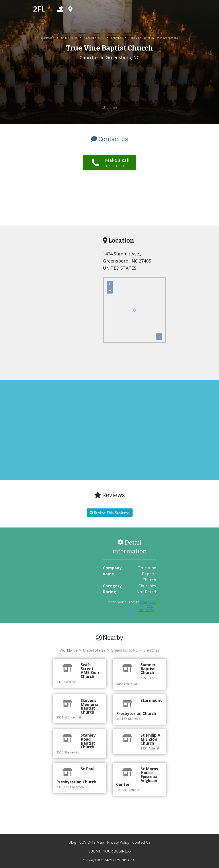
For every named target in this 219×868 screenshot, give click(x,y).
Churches (117, 38)
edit (141, 610)
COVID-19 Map (92, 842)
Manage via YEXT (148, 604)
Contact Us (141, 842)
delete (150, 610)
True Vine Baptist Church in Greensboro (154, 38)
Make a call (117, 162)
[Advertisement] (109, 83)
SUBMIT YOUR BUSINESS (110, 851)
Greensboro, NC (94, 38)
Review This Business (110, 513)
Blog (73, 842)
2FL (39, 9)
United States (69, 38)
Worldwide (48, 38)
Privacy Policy (119, 842)
